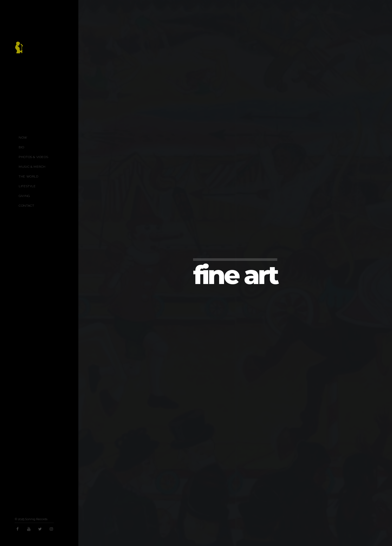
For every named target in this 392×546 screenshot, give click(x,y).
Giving (24, 196)
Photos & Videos (33, 157)
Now (23, 138)
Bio (22, 147)
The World (28, 176)
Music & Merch (32, 167)
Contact (26, 206)
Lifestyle (27, 186)
